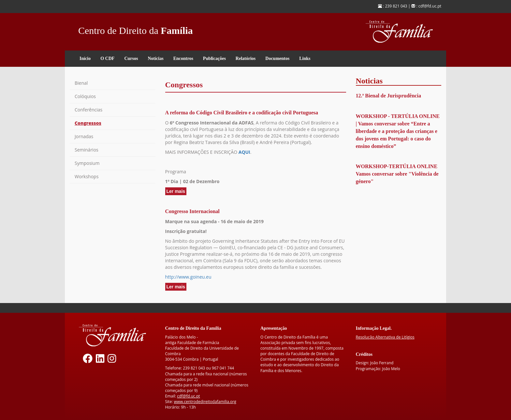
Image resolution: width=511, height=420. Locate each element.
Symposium (87, 163)
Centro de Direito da (136, 29)
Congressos (88, 123)
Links (305, 58)
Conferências (88, 110)
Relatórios (246, 58)
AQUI (244, 152)
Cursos (131, 58)
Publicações (214, 58)
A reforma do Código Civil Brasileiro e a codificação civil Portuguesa (242, 113)
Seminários (87, 150)
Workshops (87, 176)
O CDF (107, 58)
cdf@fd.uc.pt (188, 396)
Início (85, 58)
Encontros (183, 58)
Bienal (81, 83)
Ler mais (177, 192)
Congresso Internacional (192, 211)
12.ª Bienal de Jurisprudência (388, 96)
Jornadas (84, 136)
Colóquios (85, 96)
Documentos (277, 58)
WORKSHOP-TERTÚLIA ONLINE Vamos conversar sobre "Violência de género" (397, 174)
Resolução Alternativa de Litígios (385, 337)
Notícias (155, 58)
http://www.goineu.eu (188, 277)
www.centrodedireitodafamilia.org (205, 402)
